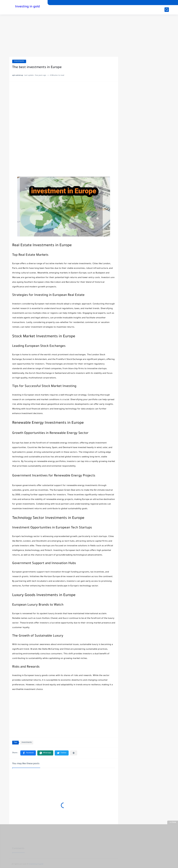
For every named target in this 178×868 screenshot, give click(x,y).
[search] (167, 10)
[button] (28, 753)
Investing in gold (27, 7)
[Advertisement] (89, 846)
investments (19, 61)
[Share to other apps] (74, 753)
